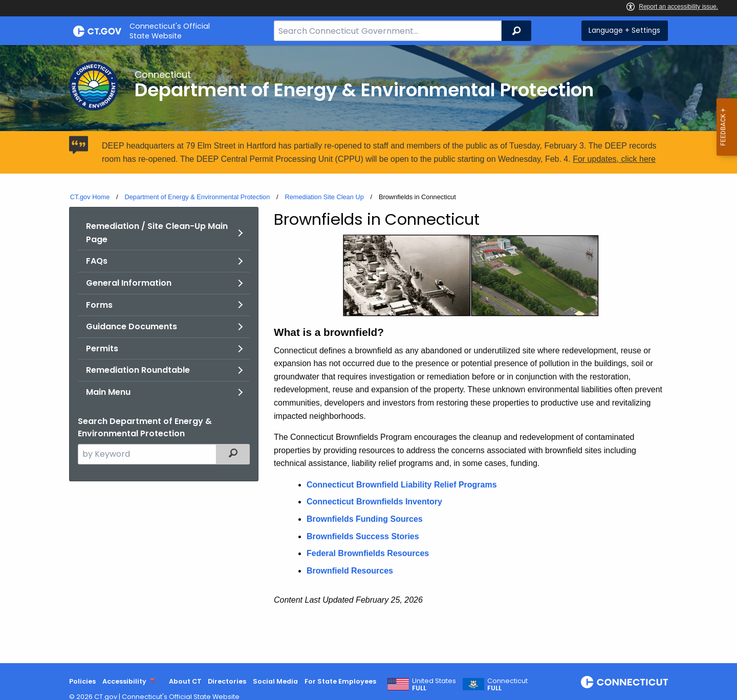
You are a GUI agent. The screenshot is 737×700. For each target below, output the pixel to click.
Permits (102, 348)
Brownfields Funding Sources (365, 519)
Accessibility (124, 681)
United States (434, 685)
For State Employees (340, 681)
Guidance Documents (132, 326)
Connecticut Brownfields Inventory (374, 502)
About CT (185, 681)
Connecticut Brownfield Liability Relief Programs (402, 485)
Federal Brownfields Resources (368, 553)
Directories (227, 681)
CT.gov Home (90, 197)
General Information (129, 283)
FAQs (97, 261)
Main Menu (108, 392)
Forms (99, 305)
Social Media (275, 681)
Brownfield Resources (350, 571)
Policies (82, 681)
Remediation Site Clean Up (324, 197)
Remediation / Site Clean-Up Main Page (157, 233)
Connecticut (507, 685)
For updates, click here (614, 159)
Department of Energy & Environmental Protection (197, 197)
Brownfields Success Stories (363, 536)
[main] (368, 354)
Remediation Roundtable (138, 370)
